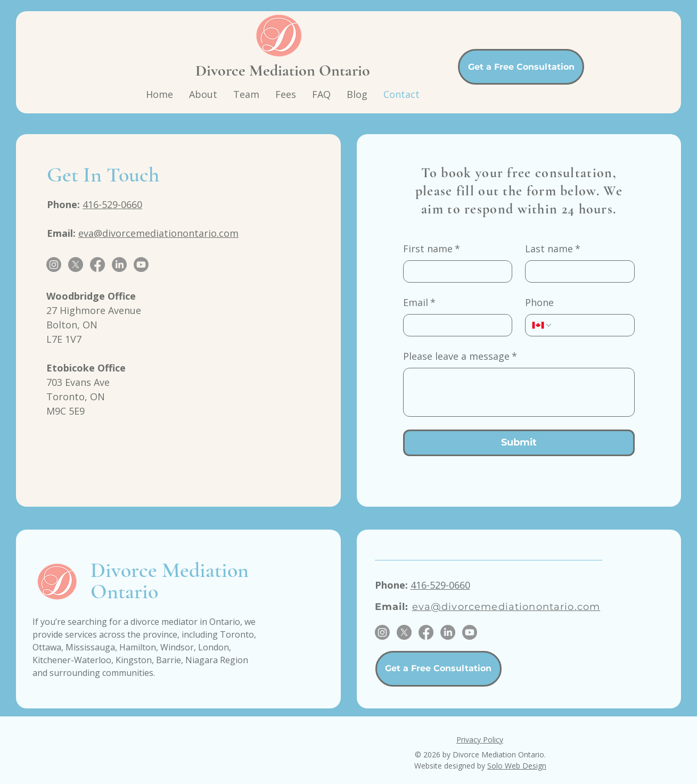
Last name (553, 249)
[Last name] (577, 271)
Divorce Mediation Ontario (283, 71)
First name (432, 249)
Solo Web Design (517, 766)
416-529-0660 (112, 204)
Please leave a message (460, 356)
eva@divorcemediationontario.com (158, 233)
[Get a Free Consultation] (521, 67)
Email (419, 303)
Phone (539, 302)
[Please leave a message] (519, 392)
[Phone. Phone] (590, 325)
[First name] (455, 271)
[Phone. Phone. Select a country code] (542, 325)
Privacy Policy (480, 740)
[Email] (455, 325)
